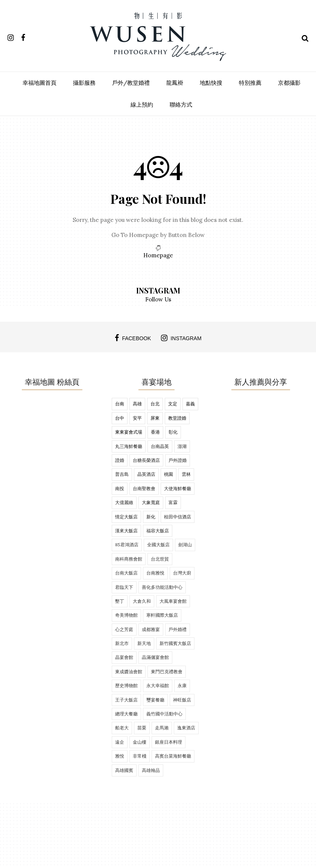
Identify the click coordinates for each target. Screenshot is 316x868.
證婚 (120, 460)
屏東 (155, 418)
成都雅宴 (151, 629)
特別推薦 (250, 83)
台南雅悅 (155, 573)
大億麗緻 (124, 502)
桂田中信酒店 (178, 517)
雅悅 (120, 756)
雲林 (186, 474)
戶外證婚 (178, 460)
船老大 (122, 728)
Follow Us (158, 299)
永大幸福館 (158, 685)
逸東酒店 (186, 728)
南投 (120, 488)
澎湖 (182, 446)
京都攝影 (289, 83)
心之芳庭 (124, 629)
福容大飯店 (158, 531)
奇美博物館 (126, 615)
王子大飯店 (126, 700)
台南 (120, 404)
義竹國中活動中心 (164, 714)
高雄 (137, 404)
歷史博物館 (126, 685)
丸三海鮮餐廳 (129, 446)
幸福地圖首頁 (39, 83)
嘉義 (190, 404)
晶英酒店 (146, 474)
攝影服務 (84, 83)
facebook (133, 338)
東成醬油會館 (129, 672)
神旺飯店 (182, 700)
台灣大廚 (182, 573)
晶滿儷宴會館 (155, 657)
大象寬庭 (151, 502)
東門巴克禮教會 (167, 672)
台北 (155, 404)
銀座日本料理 (169, 742)
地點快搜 (211, 83)
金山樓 (140, 742)
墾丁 (120, 601)
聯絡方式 (181, 105)
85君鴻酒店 (127, 545)
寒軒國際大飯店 (162, 615)
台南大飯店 (126, 573)
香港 (155, 432)
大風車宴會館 (173, 601)
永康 (182, 685)
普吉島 (122, 474)
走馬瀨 (162, 728)
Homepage (158, 255)
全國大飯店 (158, 545)
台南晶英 (160, 446)
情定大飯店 (126, 517)
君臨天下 (124, 587)
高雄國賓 (124, 770)
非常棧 (140, 756)
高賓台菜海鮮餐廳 (173, 756)
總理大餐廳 (126, 714)
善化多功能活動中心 (162, 587)
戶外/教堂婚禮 (131, 83)
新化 (151, 517)
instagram (181, 338)
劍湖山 (185, 545)
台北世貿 (160, 559)
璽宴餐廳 (155, 700)
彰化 (173, 432)
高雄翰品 (151, 770)
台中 (120, 418)
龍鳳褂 (175, 83)
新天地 (144, 643)
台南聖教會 (144, 488)
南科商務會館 (129, 559)
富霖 (173, 502)
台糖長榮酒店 (146, 460)
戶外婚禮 (178, 629)
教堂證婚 (177, 418)
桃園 (169, 474)
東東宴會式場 (129, 432)
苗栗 (142, 728)
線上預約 (142, 105)
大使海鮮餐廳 (178, 488)
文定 (173, 404)
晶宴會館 (124, 657)
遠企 (120, 742)
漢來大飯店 (126, 531)
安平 (137, 418)
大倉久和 (142, 601)
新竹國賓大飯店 (175, 643)
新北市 (122, 643)
